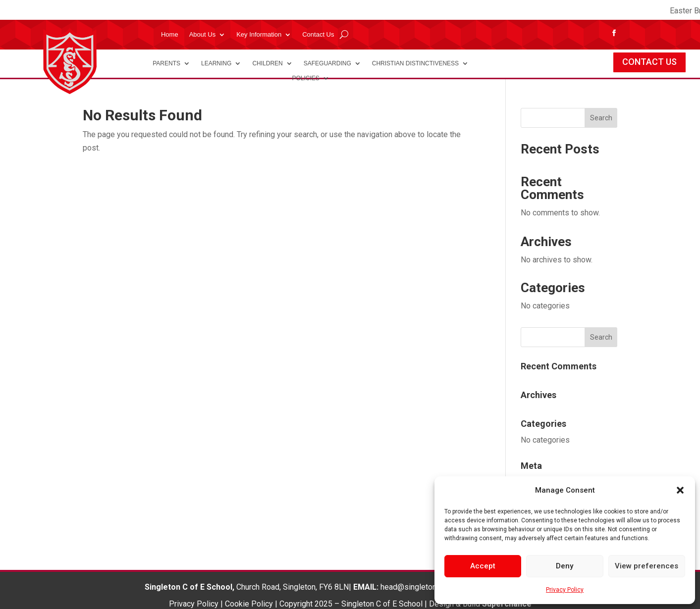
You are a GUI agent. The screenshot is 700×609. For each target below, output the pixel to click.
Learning (216, 63)
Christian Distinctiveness (415, 63)
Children (267, 63)
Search (601, 118)
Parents (166, 63)
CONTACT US (649, 62)
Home (170, 35)
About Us (202, 35)
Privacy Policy (565, 590)
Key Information (259, 35)
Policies (305, 78)
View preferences (646, 566)
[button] (680, 490)
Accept (483, 566)
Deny (565, 566)
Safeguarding (327, 63)
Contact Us (318, 35)
